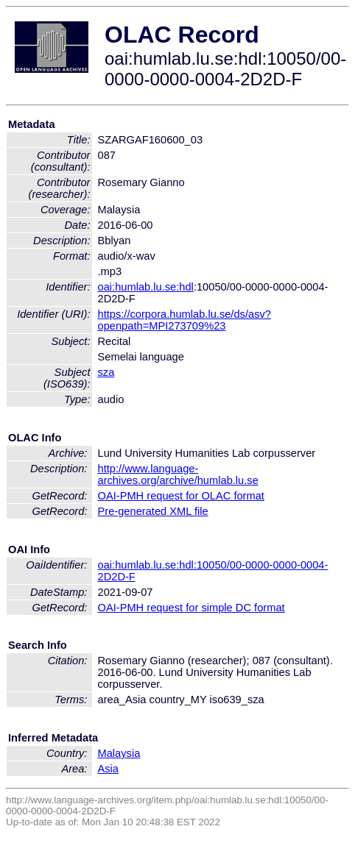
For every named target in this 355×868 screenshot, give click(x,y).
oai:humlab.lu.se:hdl (146, 287)
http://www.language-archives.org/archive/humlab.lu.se (178, 474)
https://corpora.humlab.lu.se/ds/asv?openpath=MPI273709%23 (184, 320)
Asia (109, 769)
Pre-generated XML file (153, 511)
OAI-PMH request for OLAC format (181, 496)
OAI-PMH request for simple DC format (191, 608)
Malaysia (119, 753)
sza (106, 372)
